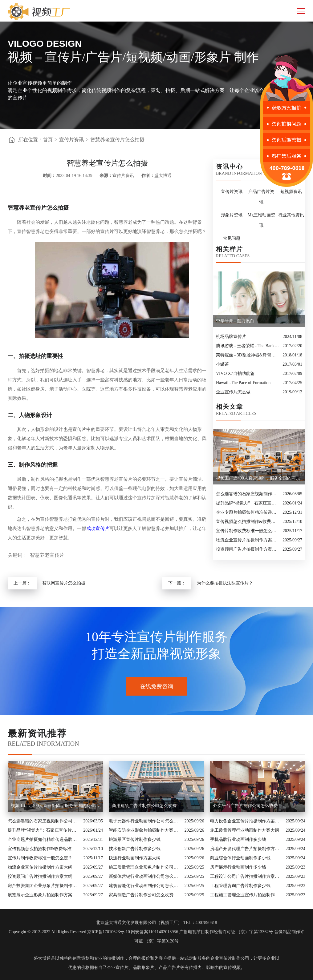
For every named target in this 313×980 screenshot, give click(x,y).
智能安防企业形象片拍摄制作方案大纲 (145, 830)
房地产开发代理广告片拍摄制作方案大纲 (246, 849)
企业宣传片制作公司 (230, 958)
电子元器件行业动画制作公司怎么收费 (145, 821)
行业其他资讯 (291, 215)
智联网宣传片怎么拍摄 (64, 583)
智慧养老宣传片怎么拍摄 (117, 140)
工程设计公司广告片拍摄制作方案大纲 (246, 876)
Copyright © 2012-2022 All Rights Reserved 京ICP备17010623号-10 (69, 932)
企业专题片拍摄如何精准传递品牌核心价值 (248, 512)
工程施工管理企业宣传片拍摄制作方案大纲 (246, 895)
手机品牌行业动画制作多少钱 (238, 839)
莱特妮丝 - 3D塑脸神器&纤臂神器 (248, 355)
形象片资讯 (232, 215)
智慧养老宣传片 (47, 555)
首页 (48, 140)
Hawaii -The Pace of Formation (243, 383)
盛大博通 (42, 958)
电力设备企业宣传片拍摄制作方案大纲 (246, 821)
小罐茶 (222, 364)
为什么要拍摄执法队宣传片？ (225, 583)
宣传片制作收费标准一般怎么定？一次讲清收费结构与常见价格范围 (248, 531)
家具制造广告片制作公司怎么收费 (141, 895)
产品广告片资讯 (261, 197)
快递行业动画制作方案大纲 (135, 858)
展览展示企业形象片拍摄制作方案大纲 (44, 895)
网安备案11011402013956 (154, 932)
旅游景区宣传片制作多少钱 (135, 839)
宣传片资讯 (71, 140)
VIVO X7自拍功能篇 (235, 374)
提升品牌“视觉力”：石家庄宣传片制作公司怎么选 (248, 503)
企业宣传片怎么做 (233, 392)
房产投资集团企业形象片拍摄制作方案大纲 (44, 886)
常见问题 (232, 238)
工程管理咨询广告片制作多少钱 (240, 886)
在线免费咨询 (156, 686)
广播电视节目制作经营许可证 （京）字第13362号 (226, 932)
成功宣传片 (98, 528)
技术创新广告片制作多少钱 (135, 849)
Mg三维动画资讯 (261, 220)
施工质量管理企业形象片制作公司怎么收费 (145, 867)
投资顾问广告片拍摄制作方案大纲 (248, 549)
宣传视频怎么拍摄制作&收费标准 (248, 522)
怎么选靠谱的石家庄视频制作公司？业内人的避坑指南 (248, 494)
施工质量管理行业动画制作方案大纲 (245, 830)
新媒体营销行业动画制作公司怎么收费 (145, 876)
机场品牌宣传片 (231, 337)
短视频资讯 (291, 192)
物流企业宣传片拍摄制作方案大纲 (248, 540)
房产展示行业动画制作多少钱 (238, 867)
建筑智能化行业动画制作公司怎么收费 (145, 886)
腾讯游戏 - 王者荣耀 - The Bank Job (248, 346)
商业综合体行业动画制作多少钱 (240, 858)
